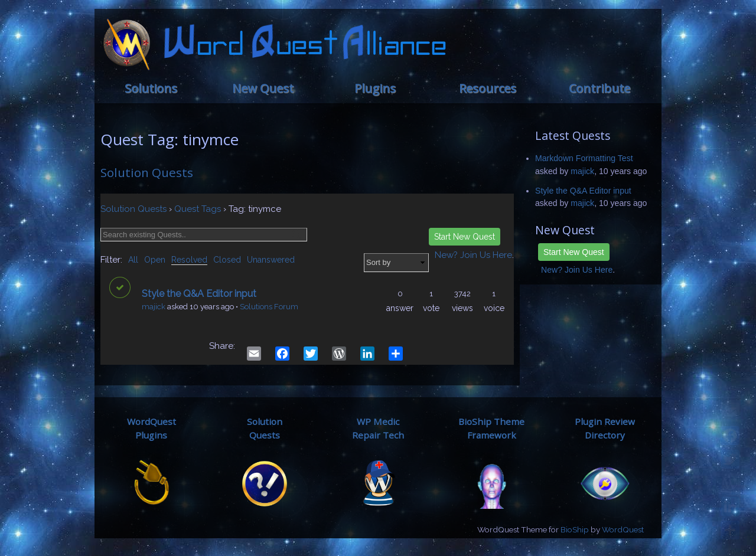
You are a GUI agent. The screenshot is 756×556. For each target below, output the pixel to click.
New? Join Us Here (577, 270)
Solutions (151, 88)
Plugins (375, 88)
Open (155, 260)
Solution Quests (147, 172)
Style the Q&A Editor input (583, 191)
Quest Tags (198, 209)
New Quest (263, 88)
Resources (488, 88)
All (133, 260)
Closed (227, 260)
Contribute (599, 88)
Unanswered (271, 260)
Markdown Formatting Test (584, 158)
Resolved (189, 260)
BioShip (575, 529)
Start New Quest (574, 252)
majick (154, 307)
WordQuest (623, 529)
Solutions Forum (269, 307)
